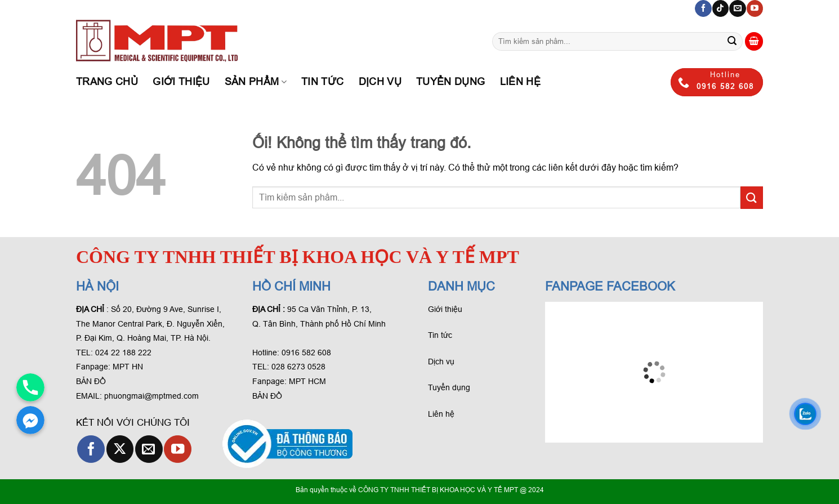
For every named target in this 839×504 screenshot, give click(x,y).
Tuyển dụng (451, 82)
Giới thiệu (181, 82)
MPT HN (128, 367)
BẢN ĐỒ (91, 381)
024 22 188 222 (123, 353)
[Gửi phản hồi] (732, 42)
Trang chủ (107, 82)
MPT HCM (307, 381)
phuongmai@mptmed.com (151, 396)
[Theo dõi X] (120, 449)
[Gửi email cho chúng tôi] (737, 8)
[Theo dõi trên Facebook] (703, 8)
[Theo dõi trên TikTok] (720, 8)
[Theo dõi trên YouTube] (755, 8)
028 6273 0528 (300, 367)
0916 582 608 (306, 353)
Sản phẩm (256, 82)
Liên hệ (520, 82)
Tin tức (322, 82)
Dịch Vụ (380, 82)
